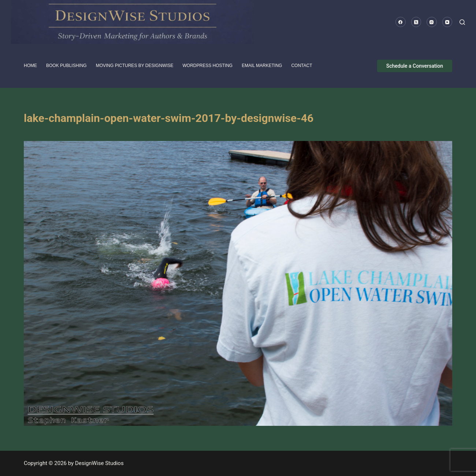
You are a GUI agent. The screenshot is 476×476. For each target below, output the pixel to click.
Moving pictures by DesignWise (135, 66)
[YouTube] (447, 22)
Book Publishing (66, 66)
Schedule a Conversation (415, 66)
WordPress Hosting (208, 66)
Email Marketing (262, 66)
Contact (302, 66)
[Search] (462, 22)
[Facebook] (401, 22)
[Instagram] (432, 22)
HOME (30, 66)
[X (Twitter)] (416, 22)
